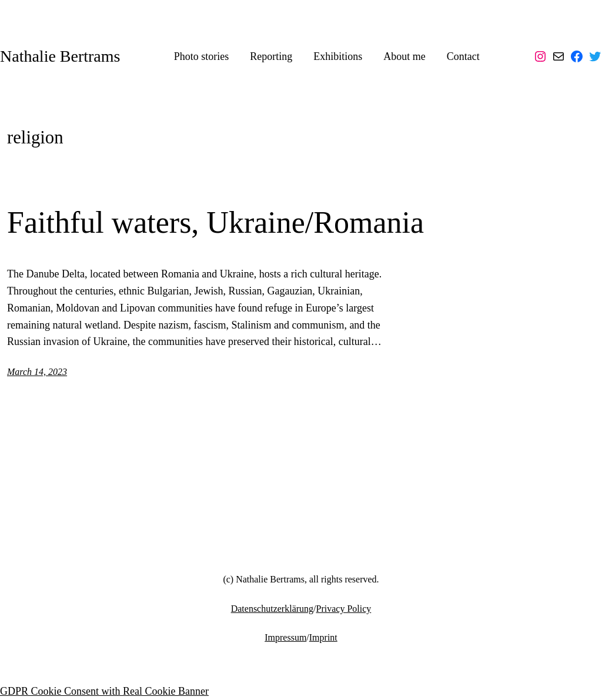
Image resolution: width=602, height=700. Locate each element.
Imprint (323, 637)
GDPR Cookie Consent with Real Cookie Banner (104, 691)
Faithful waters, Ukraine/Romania (215, 222)
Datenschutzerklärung (272, 609)
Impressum (285, 637)
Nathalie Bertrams (60, 56)
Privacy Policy (344, 609)
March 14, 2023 (37, 372)
